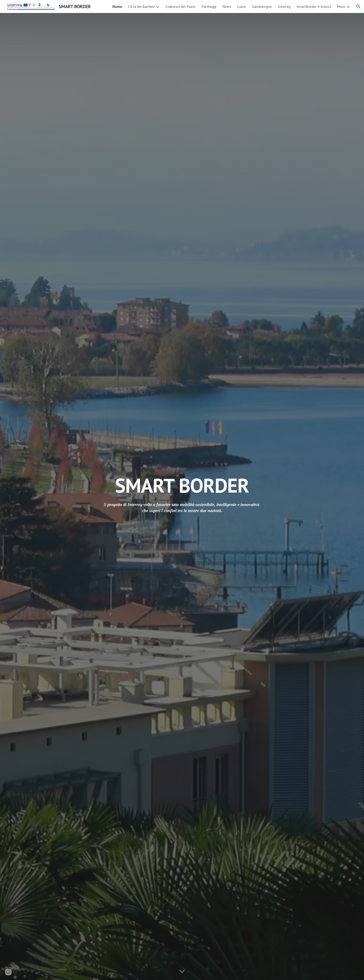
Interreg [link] (284, 6)
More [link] (341, 6)
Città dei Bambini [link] (141, 6)
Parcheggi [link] (209, 6)
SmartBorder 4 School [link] (314, 6)
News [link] (227, 6)
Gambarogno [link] (262, 6)
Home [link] (117, 6)
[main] (182, 485)
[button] (358, 6)
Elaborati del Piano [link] (180, 6)
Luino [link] (242, 6)
